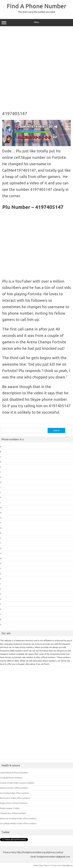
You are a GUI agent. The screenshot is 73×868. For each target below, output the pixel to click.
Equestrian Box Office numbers (14, 788)
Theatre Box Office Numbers (13, 813)
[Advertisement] (36, 67)
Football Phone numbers (11, 778)
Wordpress (68, 865)
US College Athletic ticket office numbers (18, 823)
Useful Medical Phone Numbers (14, 773)
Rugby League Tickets (10, 808)
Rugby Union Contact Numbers (14, 803)
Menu (36, 23)
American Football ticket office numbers (18, 818)
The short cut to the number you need (36, 12)
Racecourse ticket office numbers (15, 798)
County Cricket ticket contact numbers (17, 783)
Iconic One (38, 865)
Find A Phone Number (37, 6)
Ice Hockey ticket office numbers (15, 793)
